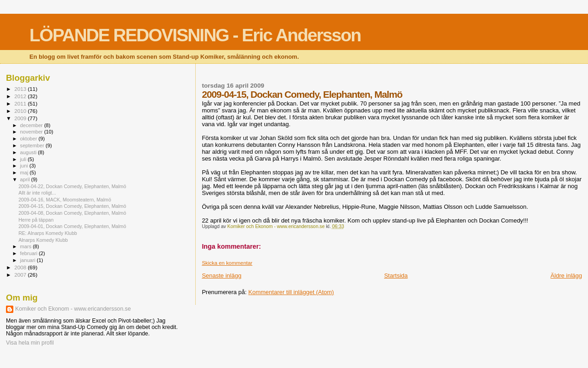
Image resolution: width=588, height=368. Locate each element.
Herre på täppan (36, 220)
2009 (21, 118)
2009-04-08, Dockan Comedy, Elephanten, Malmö (72, 213)
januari (29, 260)
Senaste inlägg (221, 276)
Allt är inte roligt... (37, 193)
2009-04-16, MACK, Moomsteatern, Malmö (65, 200)
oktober (29, 139)
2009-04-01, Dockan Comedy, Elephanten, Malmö (72, 226)
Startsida (396, 276)
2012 (21, 96)
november (32, 132)
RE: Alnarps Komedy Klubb (48, 233)
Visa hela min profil (30, 343)
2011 (21, 103)
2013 (21, 89)
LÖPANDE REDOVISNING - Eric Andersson (195, 35)
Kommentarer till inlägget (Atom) (291, 292)
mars (27, 246)
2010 (21, 111)
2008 (21, 267)
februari (30, 253)
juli (24, 159)
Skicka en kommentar (227, 263)
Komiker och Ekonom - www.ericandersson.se (73, 309)
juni (25, 166)
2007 (21, 275)
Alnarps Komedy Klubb (43, 240)
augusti (29, 152)
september (33, 145)
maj (25, 173)
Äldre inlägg (566, 276)
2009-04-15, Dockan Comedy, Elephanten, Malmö (72, 206)
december (32, 125)
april (26, 179)
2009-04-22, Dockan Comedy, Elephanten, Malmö (72, 186)
